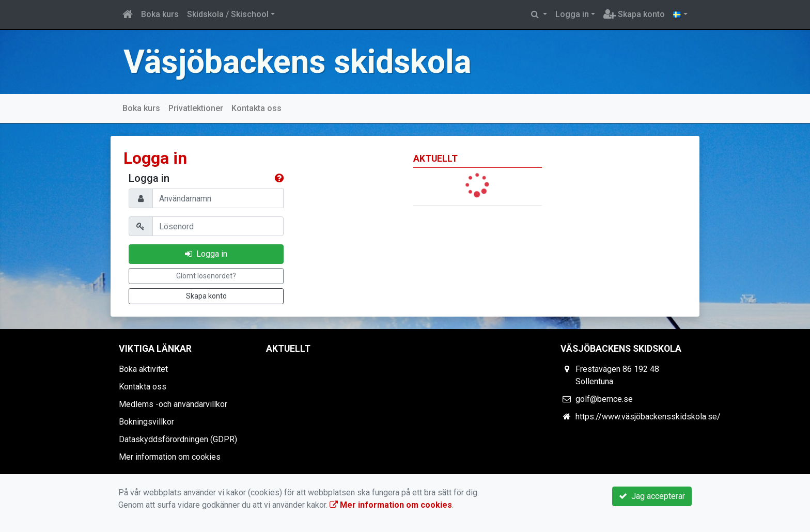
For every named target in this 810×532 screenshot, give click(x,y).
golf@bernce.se (604, 399)
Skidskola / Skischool (228, 14)
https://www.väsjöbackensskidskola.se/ (648, 417)
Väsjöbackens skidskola (297, 62)
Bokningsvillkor (146, 422)
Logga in (572, 14)
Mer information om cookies (170, 457)
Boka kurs (160, 14)
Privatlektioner (196, 108)
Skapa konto (634, 14)
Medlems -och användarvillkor (173, 404)
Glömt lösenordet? (206, 276)
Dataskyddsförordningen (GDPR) (178, 439)
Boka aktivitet (143, 369)
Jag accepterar (652, 496)
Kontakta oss (256, 108)
